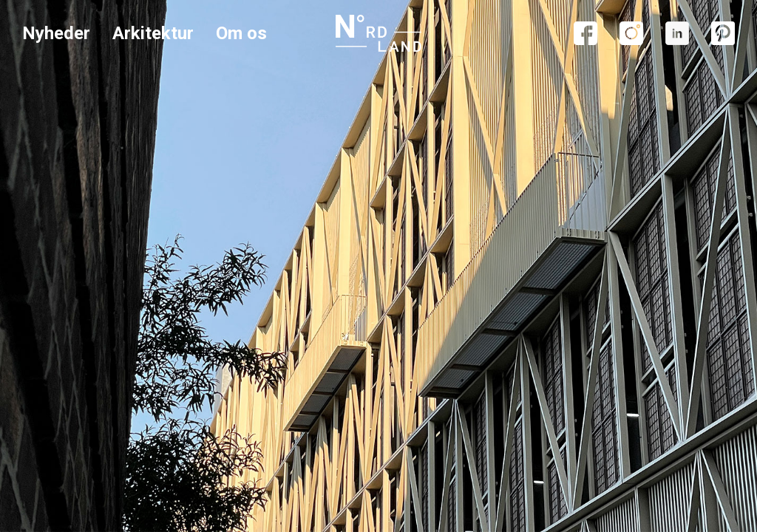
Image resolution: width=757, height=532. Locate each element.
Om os (241, 33)
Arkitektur (153, 33)
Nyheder (56, 33)
